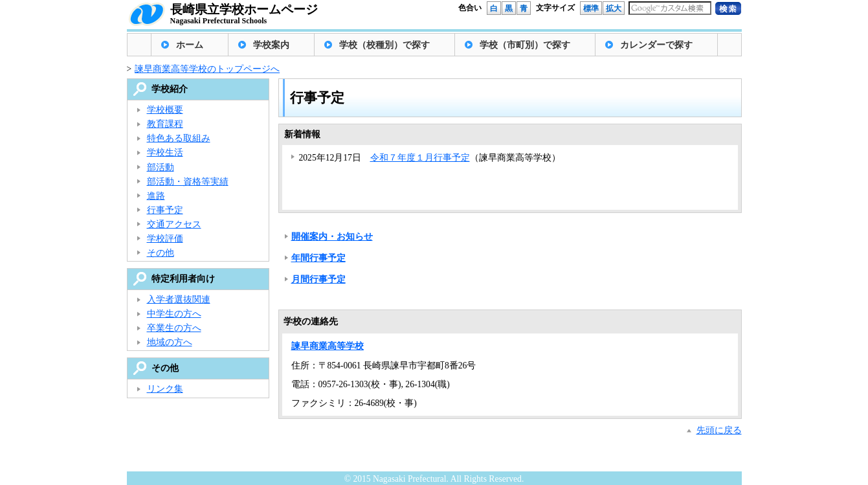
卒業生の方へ (174, 328)
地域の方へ (170, 342)
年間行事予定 (318, 258)
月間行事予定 (318, 279)
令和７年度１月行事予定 (420, 158)
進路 (156, 196)
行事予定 (165, 210)
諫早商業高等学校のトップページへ (207, 69)
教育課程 (165, 124)
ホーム (190, 45)
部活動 (161, 167)
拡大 (614, 8)
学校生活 (165, 152)
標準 (591, 8)
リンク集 (165, 389)
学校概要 (165, 110)
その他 (161, 253)
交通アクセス (174, 224)
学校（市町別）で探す (525, 45)
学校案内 (271, 45)
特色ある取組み (179, 138)
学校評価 (165, 239)
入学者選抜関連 (179, 299)
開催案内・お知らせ (332, 237)
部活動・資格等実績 (188, 182)
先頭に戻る (719, 430)
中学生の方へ (174, 314)
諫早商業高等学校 (328, 346)
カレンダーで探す (656, 45)
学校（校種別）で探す (384, 45)
